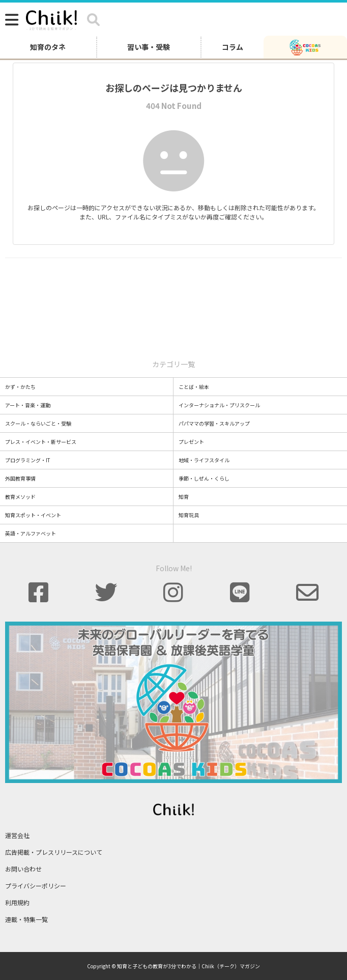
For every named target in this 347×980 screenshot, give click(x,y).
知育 (184, 497)
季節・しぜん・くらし (204, 478)
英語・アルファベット (31, 533)
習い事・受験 (149, 47)
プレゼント (191, 442)
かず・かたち (20, 387)
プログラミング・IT (28, 460)
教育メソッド (20, 497)
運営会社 (17, 835)
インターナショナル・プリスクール (219, 405)
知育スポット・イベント (33, 515)
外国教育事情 (20, 478)
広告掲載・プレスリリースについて (54, 852)
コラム (233, 47)
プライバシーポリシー (36, 886)
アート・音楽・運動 (28, 405)
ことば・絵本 (194, 387)
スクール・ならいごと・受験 (38, 423)
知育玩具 (189, 515)
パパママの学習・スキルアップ (214, 423)
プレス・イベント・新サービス (41, 442)
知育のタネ (48, 47)
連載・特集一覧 (26, 919)
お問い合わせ (23, 869)
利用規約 (17, 902)
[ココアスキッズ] (305, 47)
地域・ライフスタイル (204, 460)
